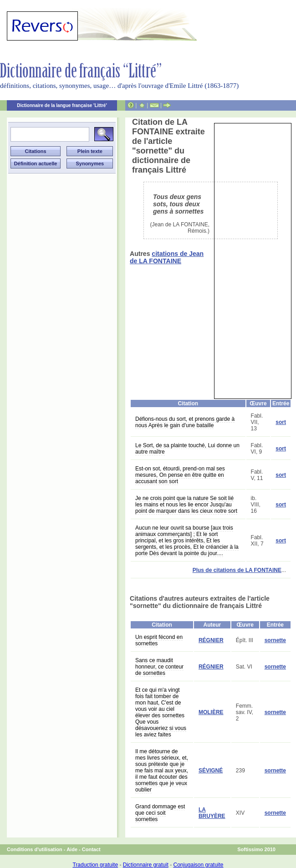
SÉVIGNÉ (211, 771)
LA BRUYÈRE (212, 813)
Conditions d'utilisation (35, 849)
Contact (91, 849)
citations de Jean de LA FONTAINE (167, 257)
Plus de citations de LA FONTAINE (237, 570)
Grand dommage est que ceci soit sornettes (160, 813)
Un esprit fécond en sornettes (159, 640)
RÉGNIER (211, 640)
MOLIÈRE (211, 712)
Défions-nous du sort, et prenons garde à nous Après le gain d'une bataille (185, 422)
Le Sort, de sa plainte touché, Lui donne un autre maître (187, 449)
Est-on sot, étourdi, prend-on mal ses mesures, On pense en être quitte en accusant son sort (180, 475)
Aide (72, 849)
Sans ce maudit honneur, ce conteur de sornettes (159, 667)
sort (281, 422)
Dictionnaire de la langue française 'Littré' (62, 105)
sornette (275, 640)
